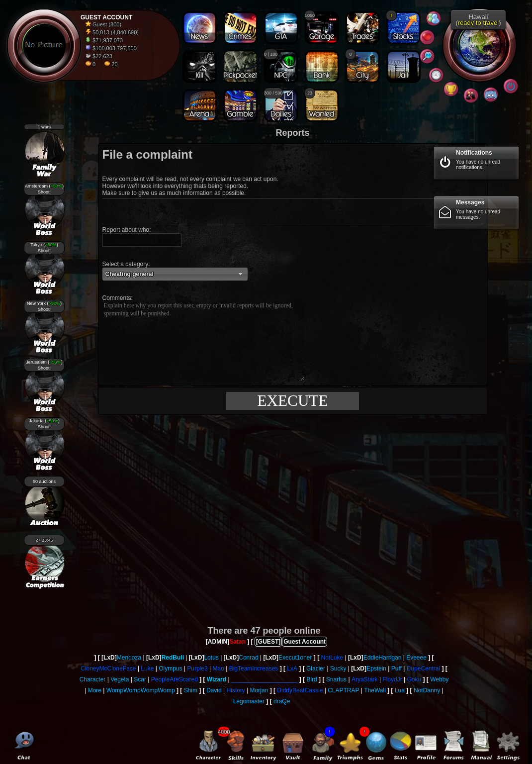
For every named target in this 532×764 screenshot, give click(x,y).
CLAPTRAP (343, 690)
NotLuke (332, 658)
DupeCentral (423, 668)
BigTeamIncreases (254, 668)
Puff (397, 668)
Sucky (338, 668)
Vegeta (120, 679)
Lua (400, 690)
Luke (147, 668)
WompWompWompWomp (141, 690)
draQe (282, 701)
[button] (175, 274)
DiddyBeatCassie (300, 690)
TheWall (375, 690)
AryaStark (365, 679)
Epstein (376, 668)
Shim (191, 690)
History (235, 690)
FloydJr (392, 679)
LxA (292, 668)
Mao (218, 668)
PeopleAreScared (175, 679)
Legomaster (249, 701)
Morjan (259, 690)
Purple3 (197, 668)
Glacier (316, 668)
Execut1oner (295, 658)
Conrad (248, 658)
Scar (140, 679)
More (95, 690)
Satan (237, 642)
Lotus (211, 658)
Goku (414, 679)
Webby (439, 679)
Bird (311, 679)
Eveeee (416, 658)
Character (93, 679)
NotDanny (427, 690)
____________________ (264, 679)
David (214, 690)
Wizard (217, 679)
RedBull (173, 658)
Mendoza (129, 658)
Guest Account (305, 642)
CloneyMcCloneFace (108, 668)
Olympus (170, 668)
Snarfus (336, 679)
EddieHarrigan (383, 658)
